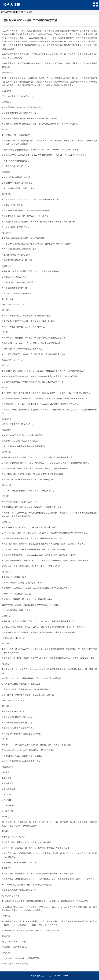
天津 (29, 12)
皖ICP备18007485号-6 (59, 976)
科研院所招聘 (19, 12)
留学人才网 (11, 5)
